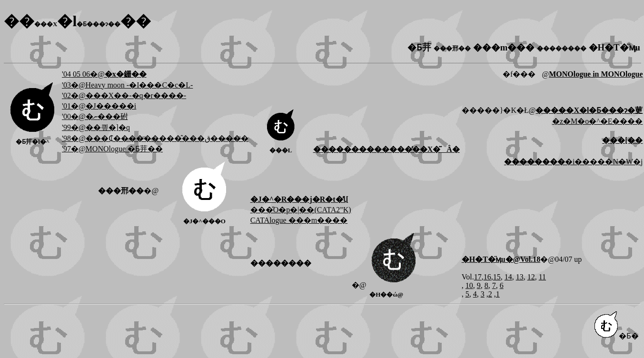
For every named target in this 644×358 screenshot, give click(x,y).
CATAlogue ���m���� (299, 220)
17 (478, 277)
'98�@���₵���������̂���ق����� (155, 138)
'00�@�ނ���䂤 (95, 116)
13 (520, 277)
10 (469, 285)
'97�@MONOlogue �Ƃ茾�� (112, 149)
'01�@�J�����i (99, 106)
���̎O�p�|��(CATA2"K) (301, 210)
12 (531, 277)
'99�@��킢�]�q (96, 127)
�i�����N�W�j (574, 162)
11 (542, 277)
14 (508, 277)
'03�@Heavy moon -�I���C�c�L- (127, 85)
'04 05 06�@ (104, 74)
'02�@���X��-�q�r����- (124, 95)
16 (487, 277)
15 (497, 277)
